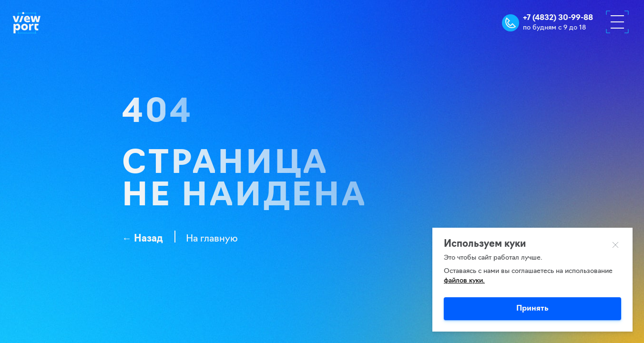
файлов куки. (464, 281)
